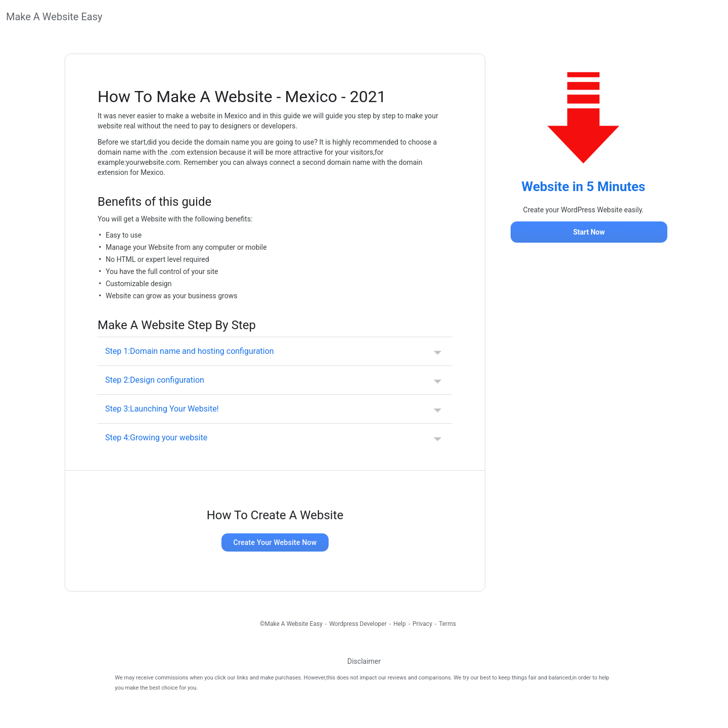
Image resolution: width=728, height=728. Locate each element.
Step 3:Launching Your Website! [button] (162, 409)
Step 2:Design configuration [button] (155, 380)
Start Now (589, 232)
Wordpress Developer (358, 624)
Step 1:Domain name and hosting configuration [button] (190, 351)
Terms (447, 624)
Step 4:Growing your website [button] (156, 438)
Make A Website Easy (54, 17)
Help (400, 624)
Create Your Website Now (275, 542)
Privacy (422, 624)
